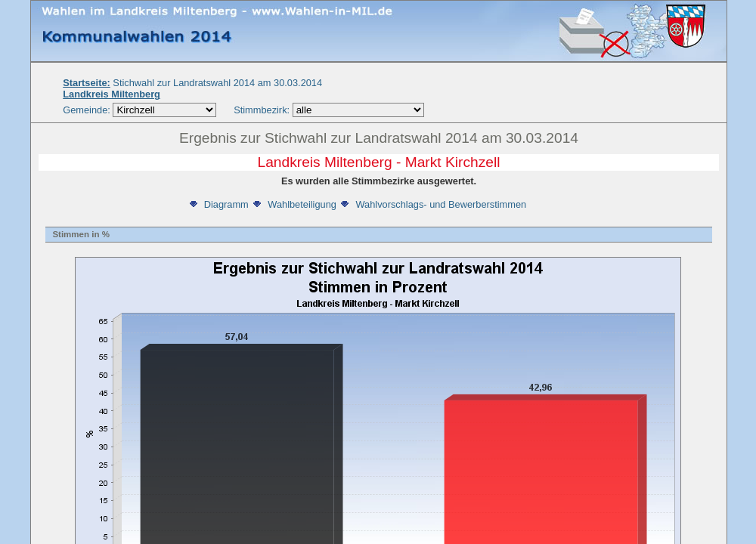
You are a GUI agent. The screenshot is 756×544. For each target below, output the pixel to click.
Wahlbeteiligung (294, 204)
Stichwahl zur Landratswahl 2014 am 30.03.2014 (192, 83)
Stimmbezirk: (262, 110)
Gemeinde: (88, 110)
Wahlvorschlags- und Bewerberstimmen (432, 204)
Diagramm (218, 204)
